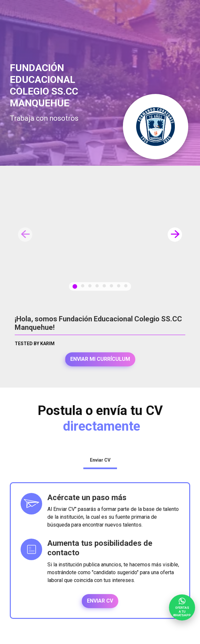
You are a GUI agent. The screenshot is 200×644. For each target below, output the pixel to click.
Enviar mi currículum (100, 359)
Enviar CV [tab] (100, 460)
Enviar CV (100, 601)
